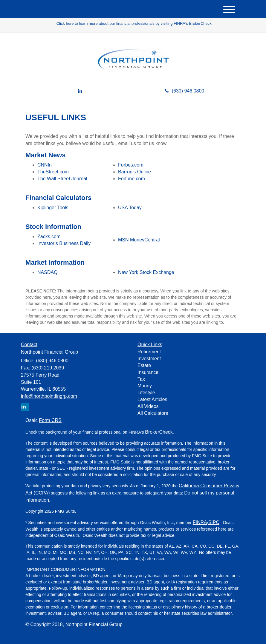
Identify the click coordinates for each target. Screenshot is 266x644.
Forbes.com (131, 165)
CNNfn (45, 165)
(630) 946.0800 (185, 91)
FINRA (200, 522)
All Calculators (153, 413)
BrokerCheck (159, 432)
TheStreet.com (53, 172)
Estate (144, 365)
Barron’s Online (134, 172)
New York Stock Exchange (146, 272)
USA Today (130, 208)
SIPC (214, 522)
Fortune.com (132, 179)
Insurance (148, 372)
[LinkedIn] (80, 91)
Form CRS (50, 420)
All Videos (148, 406)
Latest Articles (152, 399)
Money (145, 386)
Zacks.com (49, 237)
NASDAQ (48, 272)
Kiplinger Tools (53, 208)
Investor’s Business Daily (64, 243)
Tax (141, 379)
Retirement (149, 352)
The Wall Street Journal (62, 179)
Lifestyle (146, 393)
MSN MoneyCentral (139, 240)
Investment (149, 359)
